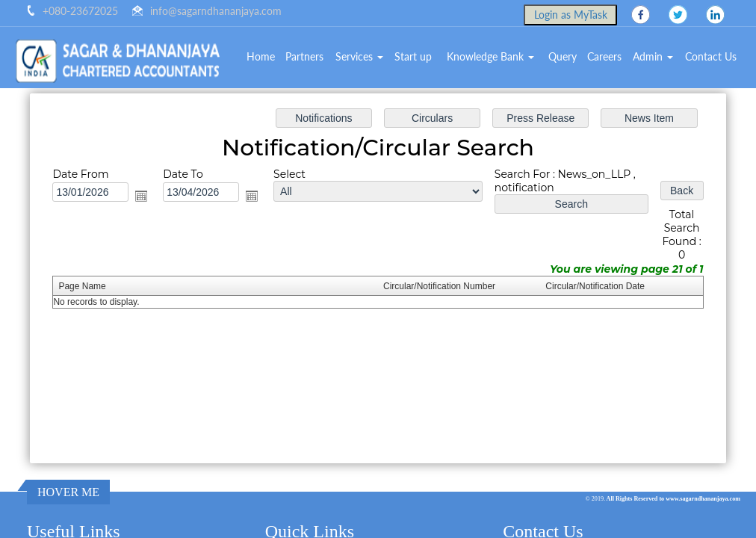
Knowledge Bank (490, 56)
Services (359, 56)
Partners (304, 56)
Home (261, 56)
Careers (604, 56)
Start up (413, 56)
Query (563, 56)
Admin (653, 56)
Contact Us (711, 56)
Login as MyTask (571, 15)
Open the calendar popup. (143, 197)
